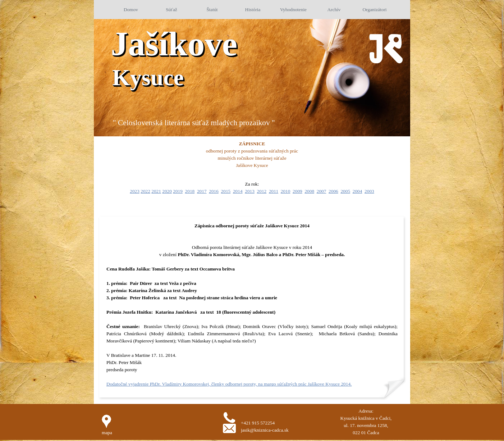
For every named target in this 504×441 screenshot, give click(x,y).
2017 (202, 191)
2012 (262, 191)
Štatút (212, 10)
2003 (369, 191)
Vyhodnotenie (293, 10)
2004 (358, 191)
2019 (178, 191)
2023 (135, 191)
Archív (334, 10)
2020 (167, 191)
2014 (238, 191)
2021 (156, 191)
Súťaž (171, 10)
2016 (214, 191)
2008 (309, 191)
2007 (322, 191)
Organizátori (374, 10)
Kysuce (148, 78)
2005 (345, 191)
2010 (286, 191)
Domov (131, 10)
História (253, 10)
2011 (274, 191)
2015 (226, 191)
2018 (190, 191)
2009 (297, 191)
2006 (333, 191)
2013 (250, 191)
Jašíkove (174, 44)
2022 (145, 191)
